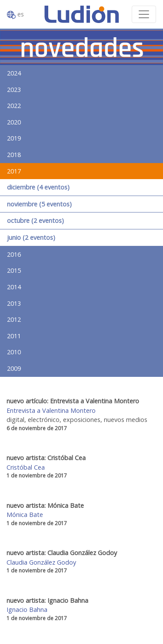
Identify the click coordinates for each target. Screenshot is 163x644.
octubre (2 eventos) (35, 221)
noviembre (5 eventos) (39, 204)
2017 (14, 171)
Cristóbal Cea (26, 467)
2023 (14, 90)
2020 (14, 122)
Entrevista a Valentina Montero (51, 410)
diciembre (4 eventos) (38, 187)
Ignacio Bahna (27, 610)
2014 (14, 287)
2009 (14, 368)
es (15, 15)
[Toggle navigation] (144, 14)
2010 (14, 352)
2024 (14, 73)
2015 (14, 270)
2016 (14, 254)
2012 (14, 319)
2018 (14, 155)
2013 (14, 303)
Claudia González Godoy (41, 562)
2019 (14, 138)
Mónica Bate (25, 515)
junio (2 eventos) (31, 237)
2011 (14, 336)
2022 (14, 106)
